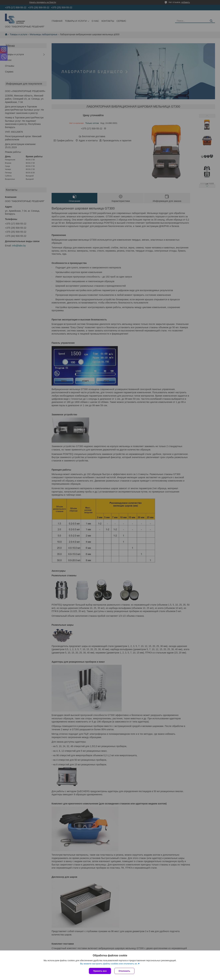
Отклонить (124, 971)
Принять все (100, 971)
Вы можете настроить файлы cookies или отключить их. (109, 964)
